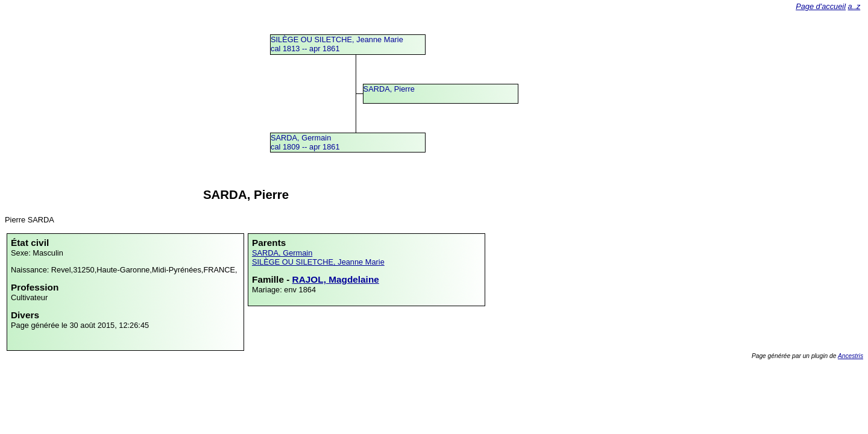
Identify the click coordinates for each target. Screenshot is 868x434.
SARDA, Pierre (389, 89)
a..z (854, 6)
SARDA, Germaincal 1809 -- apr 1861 (305, 142)
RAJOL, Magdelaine (336, 279)
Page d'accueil (821, 6)
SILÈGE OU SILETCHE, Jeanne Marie (318, 262)
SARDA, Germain (282, 253)
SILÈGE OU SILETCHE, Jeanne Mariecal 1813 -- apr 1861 (337, 44)
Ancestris (851, 356)
